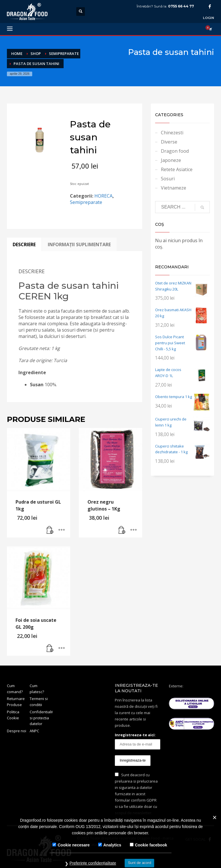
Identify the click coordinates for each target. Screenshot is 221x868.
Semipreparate (86, 202)
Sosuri (168, 179)
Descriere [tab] (24, 244)
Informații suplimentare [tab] (79, 244)
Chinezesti (172, 133)
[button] (50, 530)
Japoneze (171, 160)
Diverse (169, 142)
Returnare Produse (16, 702)
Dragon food (175, 151)
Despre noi (17, 731)
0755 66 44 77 (181, 6)
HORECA (103, 196)
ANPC (34, 731)
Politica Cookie (13, 715)
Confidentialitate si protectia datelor (41, 718)
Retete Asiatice (177, 169)
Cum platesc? (37, 689)
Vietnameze (174, 188)
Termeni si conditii (39, 702)
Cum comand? (15, 689)
